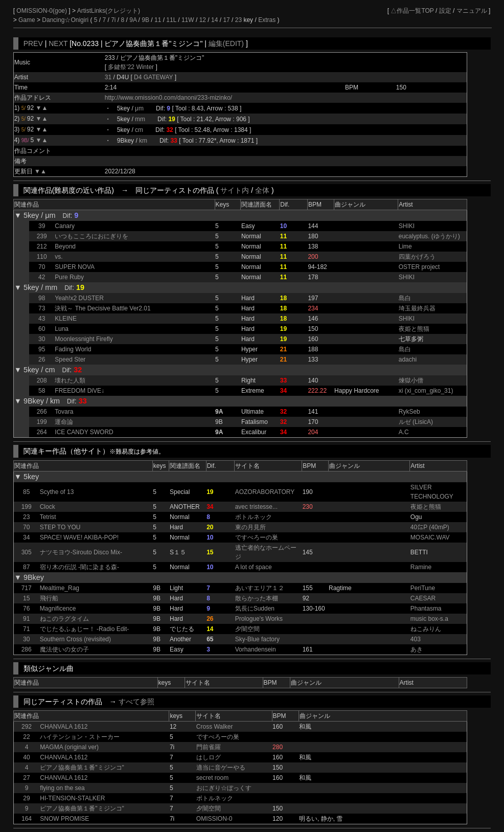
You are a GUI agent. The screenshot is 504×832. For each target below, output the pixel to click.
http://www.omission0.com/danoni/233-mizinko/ (168, 98)
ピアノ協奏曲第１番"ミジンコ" (82, 768)
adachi (408, 359)
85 (26, 492)
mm (140, 119)
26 (42, 359)
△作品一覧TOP (412, 11)
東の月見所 (250, 527)
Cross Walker (215, 727)
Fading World (73, 349)
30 (42, 339)
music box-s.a (429, 619)
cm (139, 130)
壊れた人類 (70, 380)
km (143, 141)
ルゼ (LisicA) (416, 422)
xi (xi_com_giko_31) (426, 391)
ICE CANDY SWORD (84, 432)
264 (42, 432)
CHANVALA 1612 (64, 727)
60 (42, 329)
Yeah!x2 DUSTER (79, 298)
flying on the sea (62, 788)
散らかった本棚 (257, 598)
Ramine (421, 567)
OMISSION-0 (214, 819)
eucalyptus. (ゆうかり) (429, 236)
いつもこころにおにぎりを (91, 236)
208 (42, 380)
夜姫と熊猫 (414, 329)
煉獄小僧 (411, 380)
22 (26, 737)
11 (158, 20)
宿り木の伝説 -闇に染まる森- (79, 567)
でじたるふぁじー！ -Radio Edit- (85, 629)
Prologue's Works (259, 619)
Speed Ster (70, 359)
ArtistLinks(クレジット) (109, 11)
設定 (445, 11)
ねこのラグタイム (64, 619)
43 (42, 319)
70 (42, 267)
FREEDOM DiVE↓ (79, 391)
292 (27, 727)
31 (108, 77)
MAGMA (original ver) (69, 747)
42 (42, 277)
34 (26, 537)
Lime (405, 246)
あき (417, 649)
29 (26, 798)
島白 (405, 298)
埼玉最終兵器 (417, 308)
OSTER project (419, 267)
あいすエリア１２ (260, 588)
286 (27, 649)
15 (26, 598)
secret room (212, 778)
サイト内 (235, 190)
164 (27, 819)
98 (42, 298)
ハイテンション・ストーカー (80, 737)
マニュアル (472, 11)
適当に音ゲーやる (221, 768)
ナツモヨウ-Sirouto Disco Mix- (81, 552)
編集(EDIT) (226, 43)
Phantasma (426, 609)
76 (26, 609)
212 (42, 246)
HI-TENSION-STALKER (72, 798)
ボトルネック (254, 517)
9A (133, 20)
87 (26, 567)
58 (42, 391)
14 (214, 20)
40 (26, 757)
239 (42, 236)
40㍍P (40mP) (430, 527)
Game (28, 20)
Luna (62, 329)
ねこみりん (426, 629)
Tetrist (48, 517)
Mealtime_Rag (60, 588)
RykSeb (409, 412)
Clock (48, 507)
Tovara (64, 412)
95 (42, 349)
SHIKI (407, 226)
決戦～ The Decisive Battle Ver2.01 (102, 308)
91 (26, 619)
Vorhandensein (256, 649)
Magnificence (58, 609)
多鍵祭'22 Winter (131, 67)
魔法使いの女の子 (64, 649)
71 (26, 629)
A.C (404, 432)
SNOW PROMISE (64, 819)
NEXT (58, 43)
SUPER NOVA (75, 267)
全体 (262, 190)
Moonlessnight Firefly (84, 339)
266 (42, 412)
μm (139, 108)
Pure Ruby (69, 277)
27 (26, 778)
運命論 (64, 422)
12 (203, 20)
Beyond (65, 246)
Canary (65, 226)
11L (171, 20)
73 (42, 308)
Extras (267, 20)
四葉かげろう (417, 257)
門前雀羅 (209, 747)
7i (113, 20)
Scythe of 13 (57, 492)
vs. (59, 257)
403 (416, 639)
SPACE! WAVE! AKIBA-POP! (79, 537)
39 (42, 226)
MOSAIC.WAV (430, 537)
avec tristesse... (256, 507)
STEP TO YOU (60, 527)
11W (188, 20)
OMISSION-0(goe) (42, 11)
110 (42, 257)
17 (226, 20)
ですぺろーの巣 (257, 537)
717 (27, 588)
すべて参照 (136, 702)
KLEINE (66, 319)
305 (27, 552)
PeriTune (423, 588)
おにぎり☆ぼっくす (224, 788)
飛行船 (49, 598)
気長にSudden (255, 609)
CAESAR (423, 598)
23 (238, 20)
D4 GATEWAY (154, 77)
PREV (33, 43)
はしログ (209, 757)
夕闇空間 (247, 629)
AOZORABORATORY (265, 492)
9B (145, 20)
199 (42, 422)
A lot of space (254, 567)
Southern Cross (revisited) (75, 639)
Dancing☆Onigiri (66, 20)
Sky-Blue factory (257, 639)
